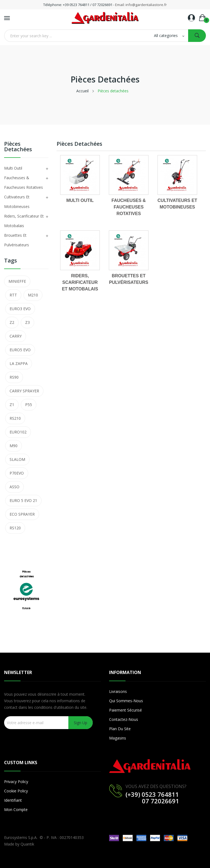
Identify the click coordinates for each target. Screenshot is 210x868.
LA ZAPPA (19, 363)
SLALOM (17, 459)
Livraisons (118, 691)
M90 (14, 446)
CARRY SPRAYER (24, 391)
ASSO (14, 487)
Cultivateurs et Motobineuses (17, 202)
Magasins (118, 738)
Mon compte (16, 810)
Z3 (27, 322)
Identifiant (13, 800)
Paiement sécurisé (126, 710)
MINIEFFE (17, 281)
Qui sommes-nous (126, 701)
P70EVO (17, 473)
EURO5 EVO (20, 350)
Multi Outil (13, 168)
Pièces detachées (18, 147)
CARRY (16, 336)
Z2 (12, 322)
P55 (29, 405)
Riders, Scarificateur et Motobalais (24, 221)
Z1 (12, 405)
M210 (33, 295)
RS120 (15, 528)
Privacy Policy (16, 782)
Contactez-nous (124, 719)
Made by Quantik (19, 844)
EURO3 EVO (20, 309)
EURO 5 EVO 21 (23, 500)
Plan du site (120, 729)
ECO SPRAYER (22, 514)
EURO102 (18, 432)
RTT (13, 295)
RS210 (15, 418)
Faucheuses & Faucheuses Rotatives (24, 182)
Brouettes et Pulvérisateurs (17, 240)
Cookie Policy (16, 791)
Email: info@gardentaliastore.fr (141, 5)
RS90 (14, 377)
